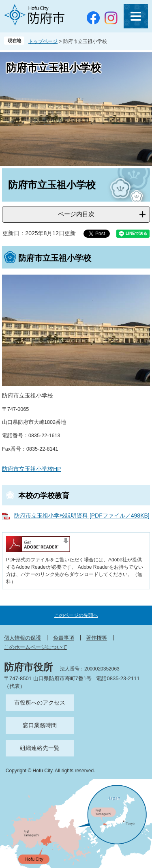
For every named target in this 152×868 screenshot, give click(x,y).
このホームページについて (36, 647)
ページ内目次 (76, 214)
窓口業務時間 (40, 725)
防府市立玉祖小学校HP (31, 469)
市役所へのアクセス (40, 703)
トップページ (43, 41)
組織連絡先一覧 (40, 748)
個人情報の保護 (22, 638)
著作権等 (96, 638)
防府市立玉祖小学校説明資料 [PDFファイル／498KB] (82, 516)
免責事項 (64, 638)
